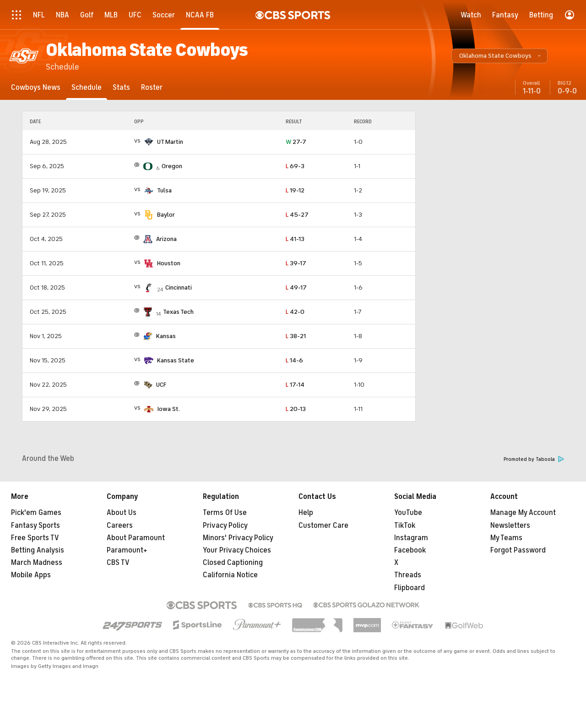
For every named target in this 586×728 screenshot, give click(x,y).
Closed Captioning (233, 563)
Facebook (410, 550)
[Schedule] (87, 87)
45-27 (297, 215)
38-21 (296, 336)
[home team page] (149, 142)
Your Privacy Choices (237, 550)
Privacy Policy (225, 525)
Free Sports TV (35, 538)
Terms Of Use (225, 513)
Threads (408, 575)
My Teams (506, 538)
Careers (120, 525)
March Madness (37, 563)
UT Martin (170, 142)
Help (306, 513)
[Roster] (152, 87)
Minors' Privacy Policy (238, 538)
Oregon (172, 166)
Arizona (166, 239)
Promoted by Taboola (534, 459)
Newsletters (510, 525)
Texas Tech (178, 312)
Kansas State (176, 360)
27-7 (296, 142)
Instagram (411, 538)
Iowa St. (168, 409)
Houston (169, 263)
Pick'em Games (36, 513)
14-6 (294, 360)
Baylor (166, 215)
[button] (499, 56)
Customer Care (323, 525)
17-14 (295, 385)
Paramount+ (127, 550)
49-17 (296, 287)
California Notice (230, 575)
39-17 (296, 263)
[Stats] (121, 87)
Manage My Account (523, 513)
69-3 (295, 166)
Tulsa (164, 190)
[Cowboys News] (36, 87)
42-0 (295, 312)
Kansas (166, 336)
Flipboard (410, 588)
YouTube (408, 513)
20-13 (296, 409)
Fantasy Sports (35, 525)
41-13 (295, 239)
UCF (161, 385)
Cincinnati (179, 287)
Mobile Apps (31, 575)
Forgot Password (518, 550)
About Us (122, 513)
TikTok (405, 525)
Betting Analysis (38, 550)
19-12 (295, 190)
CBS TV (118, 563)
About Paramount (136, 538)
